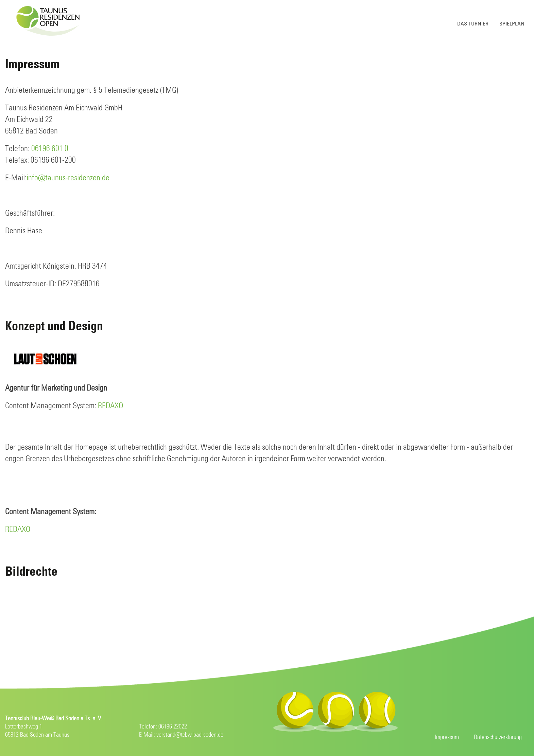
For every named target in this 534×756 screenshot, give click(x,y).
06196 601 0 (50, 149)
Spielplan (512, 24)
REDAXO (110, 406)
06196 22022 (173, 727)
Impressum (447, 737)
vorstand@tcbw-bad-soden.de (190, 735)
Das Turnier (473, 24)
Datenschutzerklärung (498, 737)
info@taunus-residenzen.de (68, 178)
